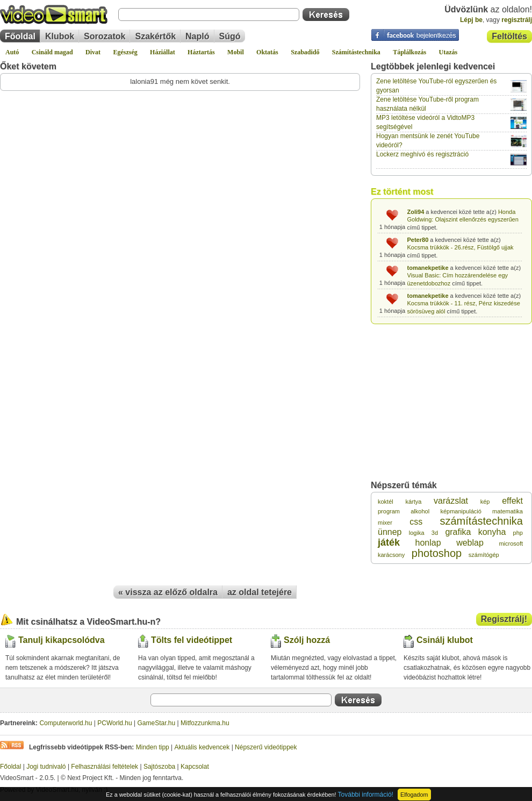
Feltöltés (509, 36)
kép (485, 502)
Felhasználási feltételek (105, 767)
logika (417, 533)
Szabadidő (305, 52)
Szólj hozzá (307, 640)
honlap (428, 543)
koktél (386, 502)
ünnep (390, 532)
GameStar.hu (157, 723)
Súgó (230, 36)
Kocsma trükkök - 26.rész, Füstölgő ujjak (461, 247)
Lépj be (471, 20)
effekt (512, 501)
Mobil (236, 52)
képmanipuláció (461, 511)
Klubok (60, 36)
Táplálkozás (409, 52)
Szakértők (155, 36)
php (518, 533)
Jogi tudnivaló (46, 767)
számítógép (484, 555)
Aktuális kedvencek (202, 747)
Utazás (448, 52)
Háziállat (163, 52)
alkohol (420, 511)
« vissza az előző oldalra (168, 592)
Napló (197, 36)
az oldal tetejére (260, 592)
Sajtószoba (159, 767)
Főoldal (20, 36)
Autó (12, 52)
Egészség (125, 52)
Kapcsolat (195, 767)
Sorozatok (105, 36)
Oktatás (267, 52)
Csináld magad (52, 52)
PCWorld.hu (114, 723)
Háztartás (201, 52)
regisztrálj (517, 20)
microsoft (511, 543)
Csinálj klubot (445, 640)
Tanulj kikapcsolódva (62, 640)
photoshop (437, 553)
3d (435, 533)
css (416, 522)
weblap (470, 543)
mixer (385, 523)
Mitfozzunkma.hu (205, 723)
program (389, 511)
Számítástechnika (356, 52)
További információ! (366, 795)
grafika (458, 532)
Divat (93, 52)
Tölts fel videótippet (192, 640)
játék (389, 542)
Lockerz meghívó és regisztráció (422, 154)
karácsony (391, 555)
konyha (492, 532)
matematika (508, 511)
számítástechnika (481, 521)
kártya (413, 502)
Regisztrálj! (504, 619)
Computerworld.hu (66, 723)
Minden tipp (153, 747)
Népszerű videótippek (266, 747)
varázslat (451, 501)
